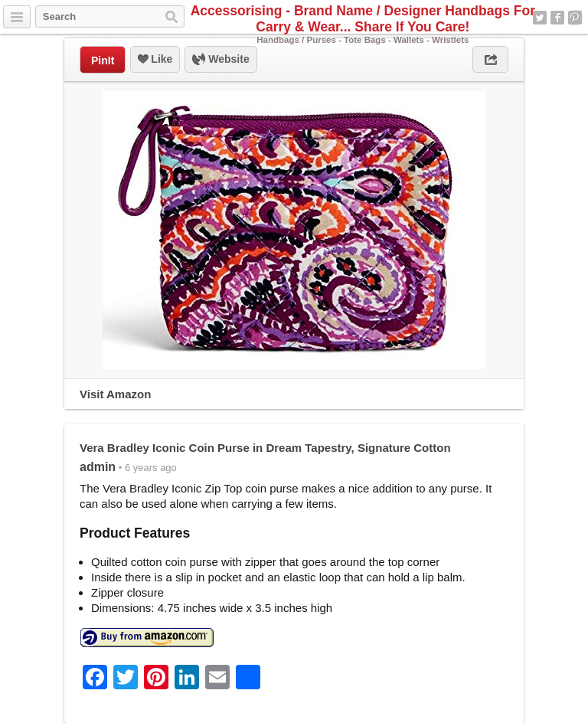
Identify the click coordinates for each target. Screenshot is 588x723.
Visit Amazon (115, 394)
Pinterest (575, 18)
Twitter (540, 18)
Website (220, 60)
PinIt (103, 61)
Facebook (557, 18)
